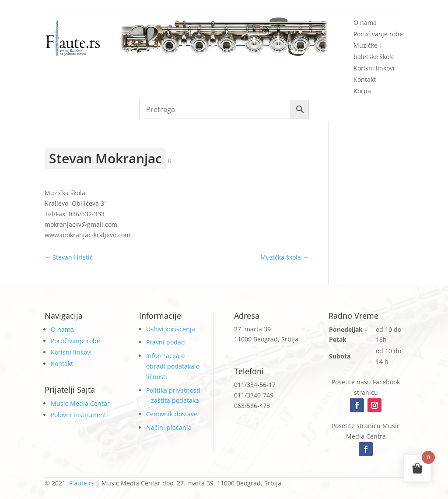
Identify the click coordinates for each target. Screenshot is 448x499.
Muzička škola (285, 257)
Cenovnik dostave (172, 414)
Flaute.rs (82, 483)
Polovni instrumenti (79, 415)
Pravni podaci (166, 342)
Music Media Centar (80, 403)
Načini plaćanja (169, 427)
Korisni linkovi (374, 68)
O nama (365, 23)
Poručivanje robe (378, 34)
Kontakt (365, 79)
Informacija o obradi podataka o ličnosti (173, 366)
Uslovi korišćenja (171, 329)
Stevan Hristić (69, 257)
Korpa (362, 91)
